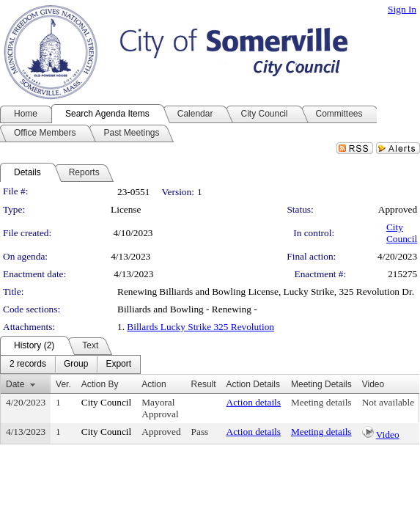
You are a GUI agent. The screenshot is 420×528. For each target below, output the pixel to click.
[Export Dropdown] (118, 364)
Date (15, 384)
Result (204, 384)
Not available (388, 402)
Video (388, 434)
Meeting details (321, 402)
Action (154, 384)
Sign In (402, 9)
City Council (402, 233)
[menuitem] (28, 364)
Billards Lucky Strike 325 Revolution (200, 327)
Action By (100, 384)
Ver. (63, 384)
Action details (254, 402)
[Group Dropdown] (76, 364)
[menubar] (70, 364)
